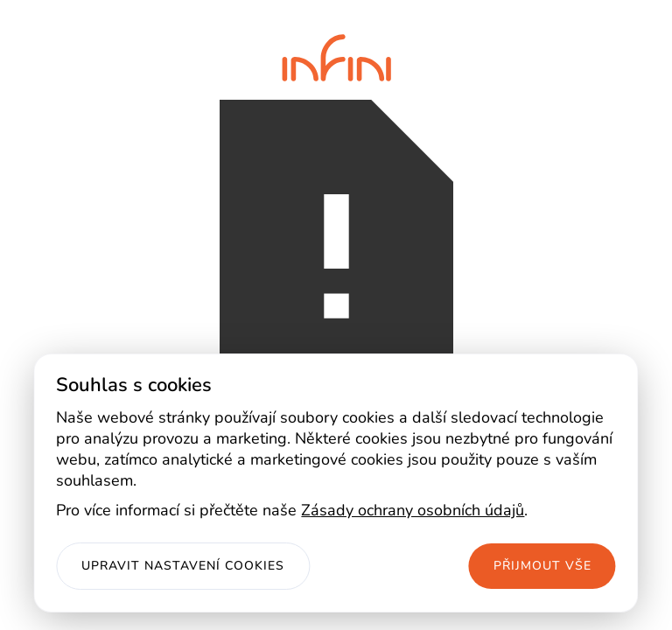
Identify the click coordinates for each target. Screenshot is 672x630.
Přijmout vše (542, 566)
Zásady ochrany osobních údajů (413, 510)
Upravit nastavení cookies (183, 566)
